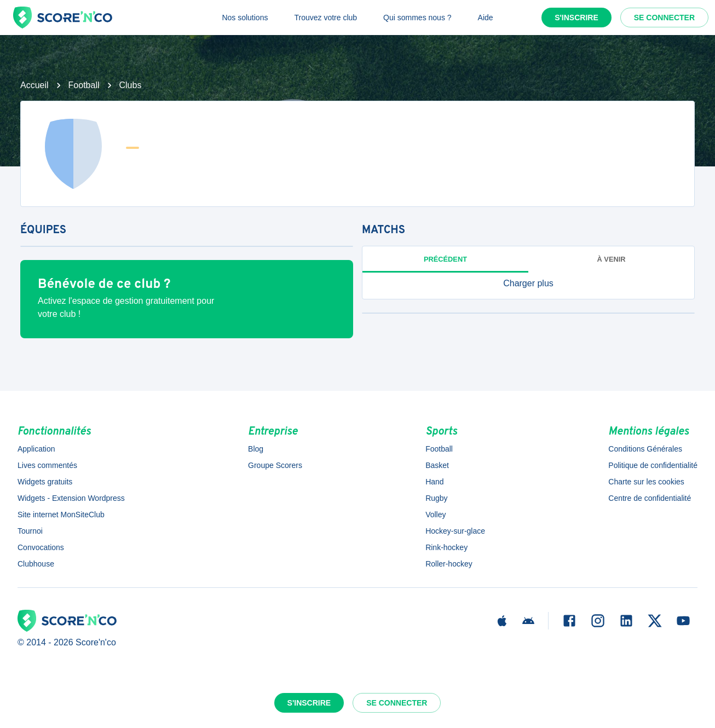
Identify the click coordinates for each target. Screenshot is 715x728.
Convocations (41, 547)
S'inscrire (576, 18)
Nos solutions (245, 18)
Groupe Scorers (275, 465)
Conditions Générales (645, 449)
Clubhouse (36, 564)
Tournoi (30, 531)
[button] (528, 284)
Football (84, 85)
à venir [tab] (612, 259)
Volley (436, 515)
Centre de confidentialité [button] (650, 498)
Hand (434, 482)
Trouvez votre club (325, 18)
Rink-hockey (446, 547)
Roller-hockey (449, 564)
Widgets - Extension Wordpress (71, 498)
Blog (256, 449)
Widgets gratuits (45, 482)
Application (36, 449)
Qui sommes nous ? (417, 18)
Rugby (436, 498)
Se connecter (664, 18)
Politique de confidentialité (653, 465)
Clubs (131, 85)
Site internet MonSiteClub (61, 515)
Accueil (34, 85)
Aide (486, 18)
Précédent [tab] (445, 259)
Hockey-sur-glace (455, 531)
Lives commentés (47, 465)
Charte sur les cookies (646, 482)
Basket (437, 465)
